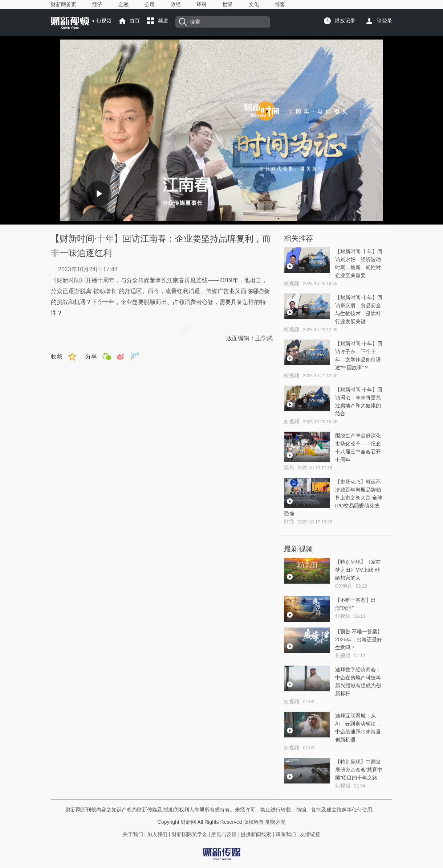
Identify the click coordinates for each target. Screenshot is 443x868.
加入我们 (157, 834)
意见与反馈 (224, 834)
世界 (228, 4)
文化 (254, 4)
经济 (97, 4)
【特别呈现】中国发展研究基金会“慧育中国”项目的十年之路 (359, 770)
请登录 (385, 21)
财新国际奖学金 (189, 834)
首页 (135, 21)
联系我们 (286, 834)
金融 (123, 4)
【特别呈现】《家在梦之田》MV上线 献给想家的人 (358, 570)
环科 (202, 4)
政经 (176, 4)
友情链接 (310, 834)
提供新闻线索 (256, 834)
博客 (280, 4)
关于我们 (133, 834)
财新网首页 (64, 4)
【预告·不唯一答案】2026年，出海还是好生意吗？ (359, 639)
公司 (150, 4)
